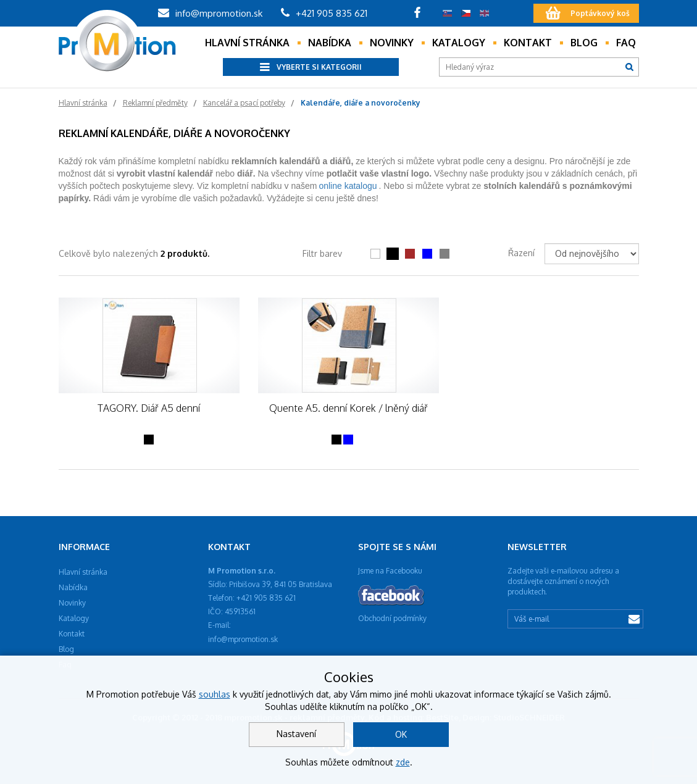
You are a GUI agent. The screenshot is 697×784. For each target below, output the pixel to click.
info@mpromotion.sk (210, 13)
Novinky (392, 43)
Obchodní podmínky (392, 618)
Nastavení (296, 734)
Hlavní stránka (247, 43)
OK (401, 734)
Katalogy (459, 43)
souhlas (215, 694)
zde (403, 762)
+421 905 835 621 (324, 13)
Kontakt (528, 43)
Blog (584, 43)
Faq (626, 43)
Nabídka (330, 43)
